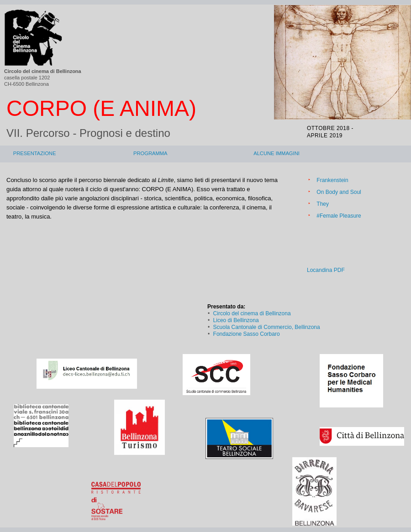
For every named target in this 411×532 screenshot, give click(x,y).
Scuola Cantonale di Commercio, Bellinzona (267, 327)
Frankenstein (332, 180)
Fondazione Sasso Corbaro (247, 334)
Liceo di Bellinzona (236, 320)
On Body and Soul (339, 192)
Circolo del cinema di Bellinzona (252, 313)
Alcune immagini (277, 153)
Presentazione (35, 153)
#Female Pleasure (339, 216)
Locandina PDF (326, 270)
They (323, 204)
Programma (150, 153)
